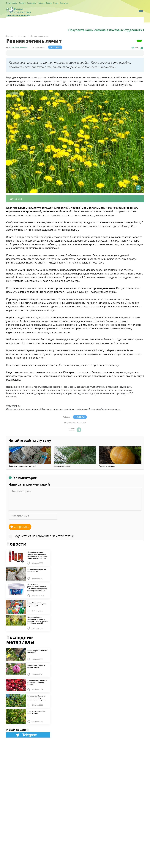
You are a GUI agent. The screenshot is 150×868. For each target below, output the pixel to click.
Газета (49, 3)
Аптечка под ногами (62, 466)
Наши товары (12, 3)
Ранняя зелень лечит (40, 36)
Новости (41, 3)
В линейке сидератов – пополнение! (37, 570)
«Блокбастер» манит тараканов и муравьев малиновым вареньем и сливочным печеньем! (37, 555)
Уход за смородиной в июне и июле (36, 712)
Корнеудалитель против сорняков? (37, 651)
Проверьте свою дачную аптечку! (22, 466)
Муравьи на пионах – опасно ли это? (36, 666)
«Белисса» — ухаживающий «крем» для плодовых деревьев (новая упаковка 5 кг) (37, 588)
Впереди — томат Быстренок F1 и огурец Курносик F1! (37, 604)
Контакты (64, 3)
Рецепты (55, 47)
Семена (22, 3)
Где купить (32, 3)
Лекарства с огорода (107, 466)
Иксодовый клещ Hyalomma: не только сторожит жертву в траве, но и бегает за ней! (38, 620)
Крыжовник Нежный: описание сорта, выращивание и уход (36, 698)
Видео (56, 3)
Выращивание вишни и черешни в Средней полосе (37, 683)
